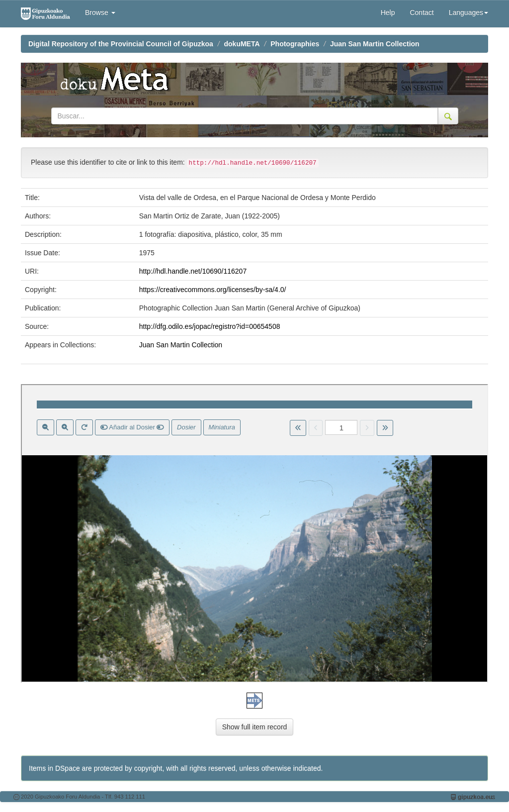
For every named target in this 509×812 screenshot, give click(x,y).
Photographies (295, 44)
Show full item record (255, 727)
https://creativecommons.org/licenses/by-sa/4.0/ (213, 290)
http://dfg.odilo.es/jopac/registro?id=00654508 (210, 326)
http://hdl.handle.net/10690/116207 (193, 271)
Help (388, 12)
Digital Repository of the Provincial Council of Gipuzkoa (121, 44)
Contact (422, 12)
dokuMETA (242, 44)
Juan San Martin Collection (375, 44)
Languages (468, 12)
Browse (100, 12)
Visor (254, 533)
